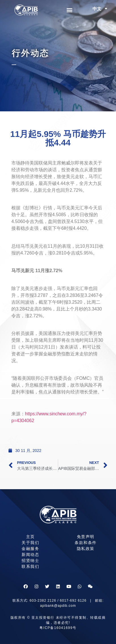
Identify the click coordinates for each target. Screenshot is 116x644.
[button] (70, 10)
